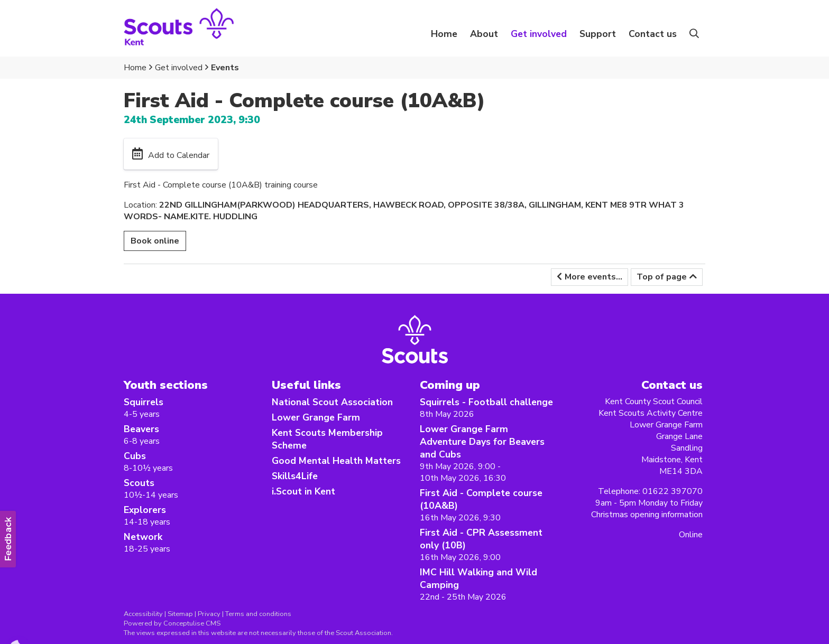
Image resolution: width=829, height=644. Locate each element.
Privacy (209, 614)
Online (691, 535)
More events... (593, 277)
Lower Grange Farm (316, 417)
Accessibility (143, 614)
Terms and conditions (258, 614)
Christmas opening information (647, 515)
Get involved (179, 68)
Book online (155, 241)
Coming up (450, 385)
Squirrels (144, 402)
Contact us (653, 34)
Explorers (145, 510)
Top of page (662, 277)
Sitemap (180, 614)
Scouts (139, 483)
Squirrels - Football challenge (486, 402)
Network (143, 537)
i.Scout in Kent (303, 491)
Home (444, 34)
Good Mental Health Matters (336, 461)
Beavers (141, 429)
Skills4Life (295, 476)
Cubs (135, 456)
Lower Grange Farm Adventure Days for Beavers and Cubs (482, 442)
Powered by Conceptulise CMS (172, 623)
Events (225, 68)
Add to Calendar (179, 155)
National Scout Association (332, 402)
